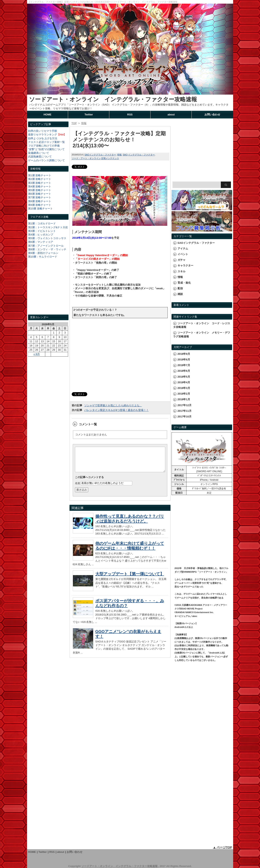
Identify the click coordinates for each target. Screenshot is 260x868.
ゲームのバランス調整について (46, 160)
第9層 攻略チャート (40, 205)
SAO (125, 155)
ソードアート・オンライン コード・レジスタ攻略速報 (202, 325)
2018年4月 (184, 382)
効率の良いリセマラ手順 (43, 131)
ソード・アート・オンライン (86, 158)
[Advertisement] (48, 290)
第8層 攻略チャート (40, 201)
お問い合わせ (212, 115)
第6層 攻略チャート (40, 194)
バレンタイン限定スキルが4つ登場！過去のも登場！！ (116, 410)
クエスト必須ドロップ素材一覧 (46, 142)
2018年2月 (184, 394)
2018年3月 (184, 388)
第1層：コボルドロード (42, 223)
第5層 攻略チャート (40, 190)
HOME (47, 115)
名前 (78, 488)
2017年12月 (185, 405)
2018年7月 (184, 365)
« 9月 (37, 354)
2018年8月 (184, 360)
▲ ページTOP (223, 847)
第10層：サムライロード (43, 257)
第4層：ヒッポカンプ (41, 235)
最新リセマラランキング (43, 135)
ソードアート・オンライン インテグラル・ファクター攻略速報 (113, 99)
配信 (180, 288)
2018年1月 (184, 399)
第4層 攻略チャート (40, 186)
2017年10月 (185, 417)
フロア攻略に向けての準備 (44, 146)
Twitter (89, 115)
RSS (130, 115)
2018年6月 (184, 371)
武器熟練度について (40, 157)
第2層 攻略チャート (40, 179)
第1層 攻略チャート (40, 175)
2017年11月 (185, 411)
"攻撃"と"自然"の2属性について (46, 149)
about (171, 115)
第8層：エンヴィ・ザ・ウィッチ (47, 249)
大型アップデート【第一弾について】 (130, 579)
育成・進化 (184, 283)
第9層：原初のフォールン (43, 253)
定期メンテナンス (110, 158)
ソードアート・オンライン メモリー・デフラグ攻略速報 (202, 334)
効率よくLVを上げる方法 (43, 138)
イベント (183, 254)
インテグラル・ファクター (141, 155)
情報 (119, 155)
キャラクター (185, 266)
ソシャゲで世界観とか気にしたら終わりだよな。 (113, 405)
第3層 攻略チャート (40, 183)
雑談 (180, 294)
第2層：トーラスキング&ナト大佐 (48, 227)
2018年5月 (184, 377)
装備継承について (39, 153)
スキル (182, 271)
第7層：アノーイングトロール (46, 246)
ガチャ (182, 260)
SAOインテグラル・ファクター (100, 155)
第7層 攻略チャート (40, 197)
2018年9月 (184, 354)
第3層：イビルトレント (42, 231)
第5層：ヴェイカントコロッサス (47, 238)
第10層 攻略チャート (40, 209)
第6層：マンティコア (41, 242)
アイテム (183, 249)
